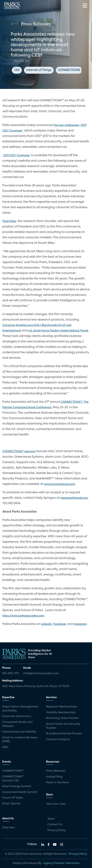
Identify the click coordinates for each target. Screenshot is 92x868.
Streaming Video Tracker (62, 718)
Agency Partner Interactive (61, 863)
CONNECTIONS (69, 70)
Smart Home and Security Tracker (63, 726)
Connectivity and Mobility (19, 732)
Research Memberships (61, 707)
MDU (5, 747)
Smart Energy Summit (17, 786)
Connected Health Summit (20, 792)
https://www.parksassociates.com (23, 616)
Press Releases (56, 771)
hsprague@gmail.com (74, 498)
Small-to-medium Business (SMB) (20, 740)
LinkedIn (46, 624)
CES (17, 70)
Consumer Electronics (17, 716)
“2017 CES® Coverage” (16, 155)
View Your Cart (56, 804)
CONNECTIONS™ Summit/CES (13, 779)
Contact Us (55, 825)
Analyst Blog (54, 777)
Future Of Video (13, 798)
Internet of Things (39, 70)
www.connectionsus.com (60, 484)
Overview (8, 828)
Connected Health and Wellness (17, 724)
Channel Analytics (58, 739)
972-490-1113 (11, 673)
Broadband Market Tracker (64, 734)
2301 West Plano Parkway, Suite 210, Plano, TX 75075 (36, 686)
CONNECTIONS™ (13, 771)
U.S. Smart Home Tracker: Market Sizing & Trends (58, 331)
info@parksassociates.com (41, 673)
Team (51, 819)
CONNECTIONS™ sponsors (19, 451)
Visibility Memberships (61, 713)
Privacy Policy (57, 830)
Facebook (60, 624)
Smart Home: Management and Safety (20, 709)
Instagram (80, 624)
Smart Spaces (11, 804)
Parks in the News (58, 783)
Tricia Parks (9, 221)
